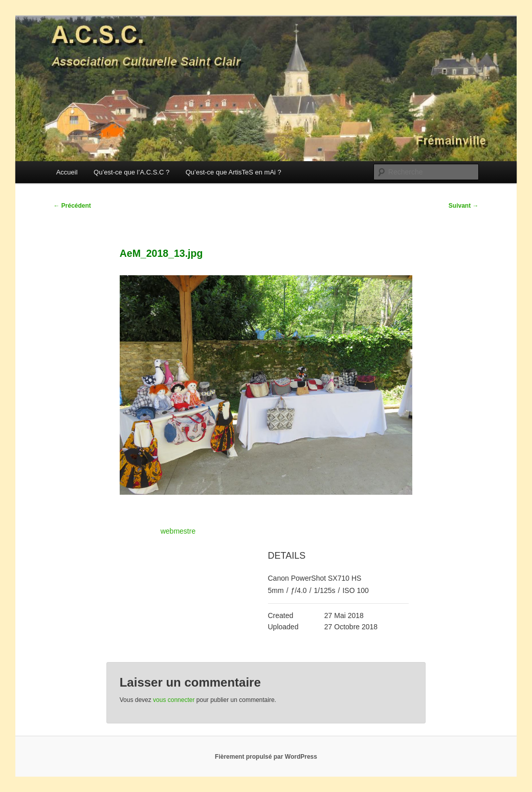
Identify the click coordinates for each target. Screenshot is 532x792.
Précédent (72, 206)
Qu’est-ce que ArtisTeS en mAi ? (234, 172)
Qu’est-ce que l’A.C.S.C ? (131, 172)
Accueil (67, 172)
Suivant (464, 206)
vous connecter (174, 700)
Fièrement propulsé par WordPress (266, 757)
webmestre (178, 531)
